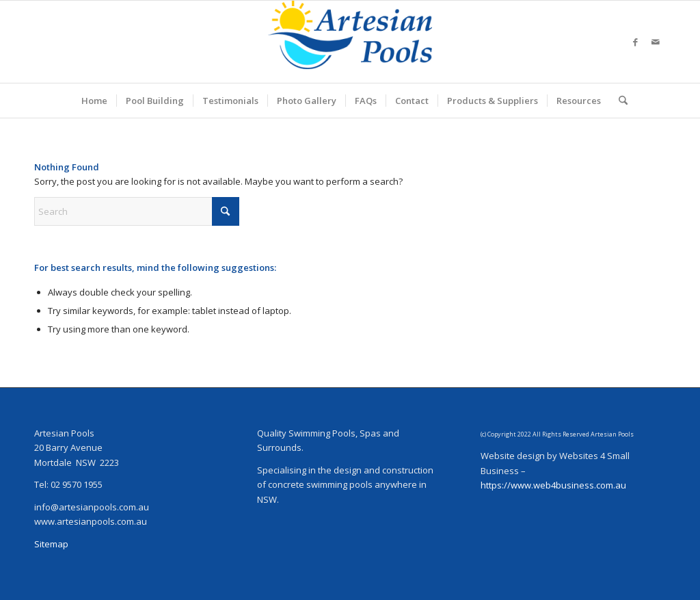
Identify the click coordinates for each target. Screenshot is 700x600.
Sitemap (51, 544)
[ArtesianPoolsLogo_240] (350, 42)
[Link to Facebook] (635, 42)
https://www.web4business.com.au (553, 485)
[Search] (619, 101)
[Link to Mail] (656, 42)
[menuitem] (94, 101)
